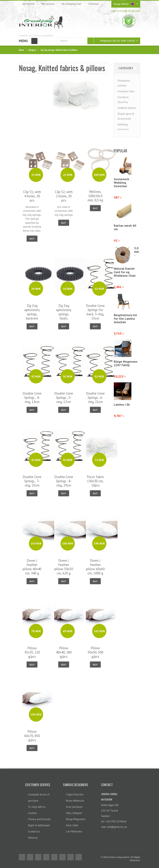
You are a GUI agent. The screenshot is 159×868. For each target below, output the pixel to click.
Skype (71, 857)
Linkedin (54, 857)
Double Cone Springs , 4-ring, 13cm (32, 398)
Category (32, 50)
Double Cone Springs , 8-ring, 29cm (64, 481)
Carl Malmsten (74, 831)
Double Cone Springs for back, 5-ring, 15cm (95, 312)
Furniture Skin (126, 91)
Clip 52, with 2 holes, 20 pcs (64, 196)
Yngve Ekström (75, 794)
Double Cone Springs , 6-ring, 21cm (95, 398)
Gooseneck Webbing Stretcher (121, 183)
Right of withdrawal (39, 825)
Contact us (34, 831)
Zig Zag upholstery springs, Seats (64, 312)
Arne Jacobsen (74, 807)
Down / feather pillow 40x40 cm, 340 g (32, 567)
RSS (38, 857)
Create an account (130, 11)
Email (79, 857)
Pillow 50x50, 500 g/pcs (95, 652)
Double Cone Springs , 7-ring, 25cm (32, 481)
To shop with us (37, 807)
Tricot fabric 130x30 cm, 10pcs (95, 481)
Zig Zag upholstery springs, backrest (32, 312)
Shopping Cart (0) (115, 41)
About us (33, 838)
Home (21, 50)
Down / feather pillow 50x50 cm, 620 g (64, 567)
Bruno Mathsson (75, 801)
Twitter (30, 857)
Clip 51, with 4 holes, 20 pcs (32, 196)
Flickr (62, 857)
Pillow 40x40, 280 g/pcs (64, 652)
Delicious (46, 857)
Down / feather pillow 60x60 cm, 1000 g (95, 567)
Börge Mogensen (76, 819)
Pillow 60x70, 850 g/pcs (32, 736)
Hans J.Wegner (74, 813)
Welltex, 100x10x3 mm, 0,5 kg (95, 196)
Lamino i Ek (122, 404)
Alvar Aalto (72, 825)
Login (113, 11)
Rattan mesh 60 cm (125, 227)
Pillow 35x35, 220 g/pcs (32, 652)
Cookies (32, 813)
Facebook (22, 857)
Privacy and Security (39, 819)
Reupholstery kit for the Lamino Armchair (125, 319)
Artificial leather (127, 108)
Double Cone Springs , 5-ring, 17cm (64, 398)
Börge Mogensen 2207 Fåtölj (126, 363)
